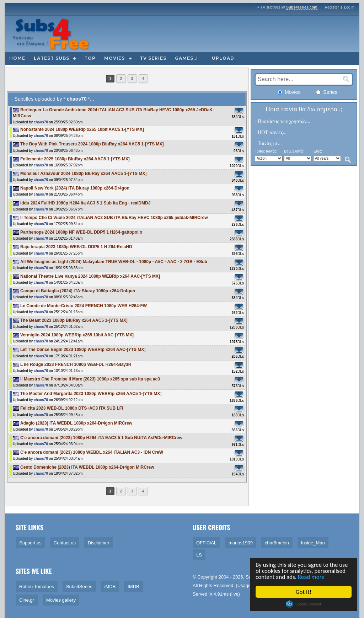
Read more (312, 577)
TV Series (153, 58)
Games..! (186, 58)
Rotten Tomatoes (37, 587)
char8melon (277, 543)
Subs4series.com (302, 7)
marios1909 (241, 543)
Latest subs (52, 58)
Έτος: (318, 151)
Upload (223, 58)
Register (332, 7)
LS (199, 555)
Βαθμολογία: (294, 151)
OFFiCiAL (206, 543)
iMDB (110, 587)
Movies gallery (61, 600)
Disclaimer (99, 543)
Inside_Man (313, 543)
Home (17, 58)
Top (90, 58)
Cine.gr (27, 600)
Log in (349, 7)
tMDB (133, 587)
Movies (114, 58)
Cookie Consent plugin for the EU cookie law (304, 604)
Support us (30, 543)
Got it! (304, 592)
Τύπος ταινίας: (266, 151)
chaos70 (41, 122)
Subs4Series (79, 587)
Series (327, 92)
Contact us (65, 543)
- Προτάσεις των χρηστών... (283, 121)
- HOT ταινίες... (271, 132)
